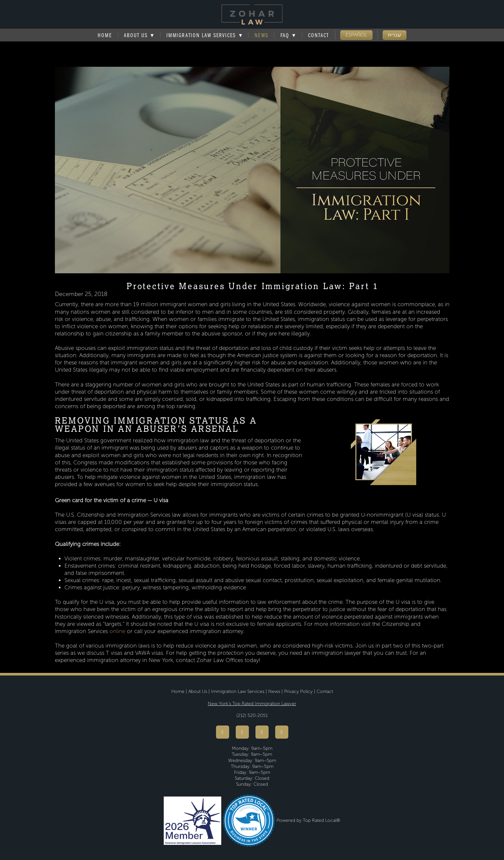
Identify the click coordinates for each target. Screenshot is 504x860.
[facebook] (223, 732)
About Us (198, 691)
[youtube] (242, 732)
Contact (319, 35)
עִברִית (395, 35)
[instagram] (262, 732)
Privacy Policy (298, 691)
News (261, 35)
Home (105, 35)
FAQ (288, 35)
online (117, 631)
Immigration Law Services (204, 35)
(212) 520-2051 (252, 715)
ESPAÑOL (356, 35)
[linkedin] (282, 732)
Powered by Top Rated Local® (308, 820)
